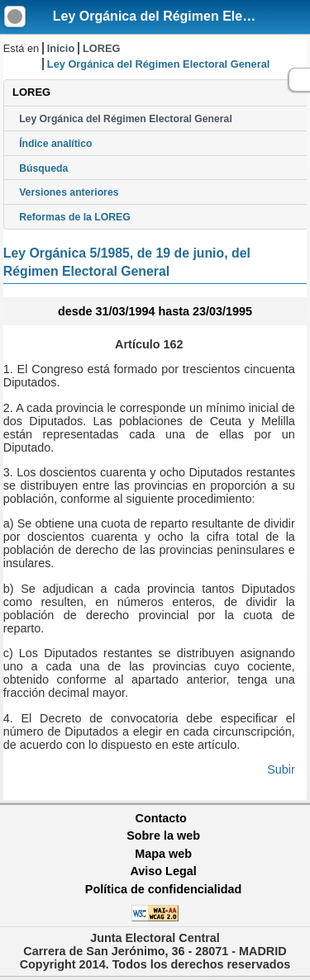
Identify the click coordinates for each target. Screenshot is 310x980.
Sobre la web (163, 836)
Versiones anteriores (69, 192)
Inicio (61, 48)
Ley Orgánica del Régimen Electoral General (126, 119)
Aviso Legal (163, 871)
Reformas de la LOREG (75, 217)
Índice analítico (55, 144)
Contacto (161, 818)
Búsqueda (43, 168)
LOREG (102, 48)
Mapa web (163, 854)
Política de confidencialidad (164, 889)
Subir (281, 769)
